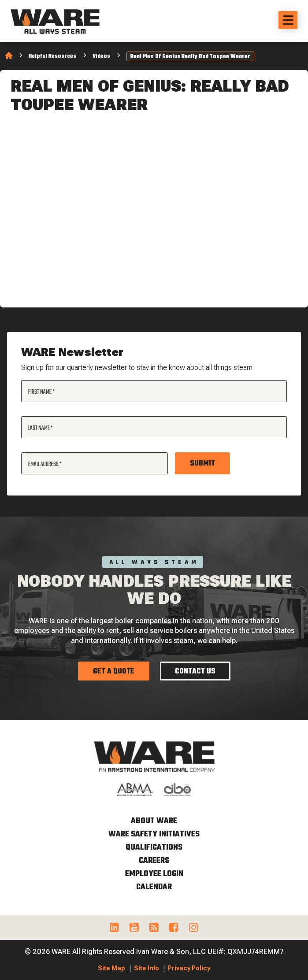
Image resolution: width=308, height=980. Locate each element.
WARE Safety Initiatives (154, 834)
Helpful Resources (52, 56)
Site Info (147, 968)
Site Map (111, 968)
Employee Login (154, 874)
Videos (101, 56)
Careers (154, 861)
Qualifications (154, 848)
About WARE (154, 821)
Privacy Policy (189, 968)
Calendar (154, 887)
